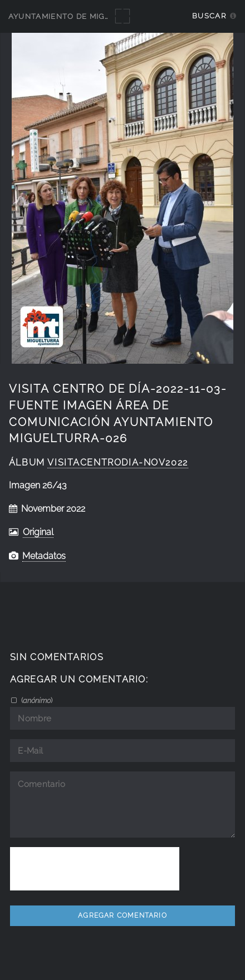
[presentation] (95, 869)
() (36, 700)
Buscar (209, 16)
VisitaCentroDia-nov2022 (117, 462)
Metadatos (44, 556)
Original (38, 532)
